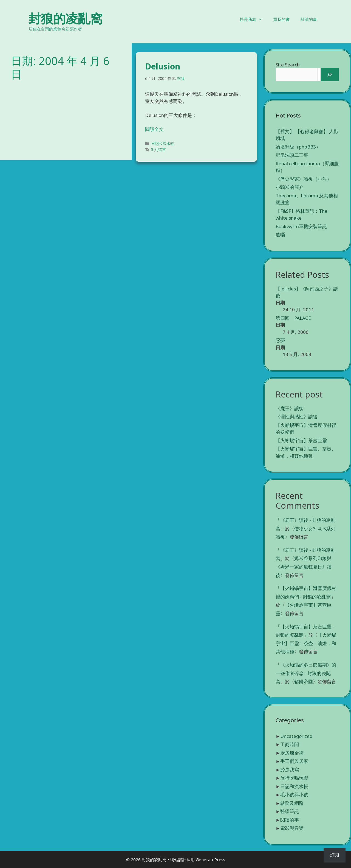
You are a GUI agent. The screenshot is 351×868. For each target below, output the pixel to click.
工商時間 (290, 744)
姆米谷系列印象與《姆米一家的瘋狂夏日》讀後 (304, 567)
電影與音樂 (292, 828)
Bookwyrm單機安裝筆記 (301, 226)
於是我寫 (254, 19)
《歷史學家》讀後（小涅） (304, 179)
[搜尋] (330, 75)
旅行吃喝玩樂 (294, 778)
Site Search (288, 65)
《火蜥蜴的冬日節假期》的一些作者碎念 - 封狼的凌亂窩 (306, 673)
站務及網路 (292, 803)
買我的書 (281, 19)
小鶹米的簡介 (290, 187)
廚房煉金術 (292, 753)
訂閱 (335, 855)
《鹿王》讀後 (290, 408)
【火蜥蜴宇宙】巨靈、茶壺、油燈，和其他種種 (306, 643)
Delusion (163, 66)
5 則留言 (158, 149)
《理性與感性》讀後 (297, 417)
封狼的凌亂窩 (66, 18)
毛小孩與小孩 (294, 795)
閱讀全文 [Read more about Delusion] (154, 129)
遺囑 (280, 235)
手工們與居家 (294, 761)
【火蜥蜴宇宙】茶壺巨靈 (301, 440)
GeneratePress (210, 859)
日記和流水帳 (163, 143)
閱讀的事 (309, 19)
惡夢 (280, 340)
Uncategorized (296, 736)
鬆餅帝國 (304, 681)
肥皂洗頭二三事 (292, 155)
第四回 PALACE (293, 318)
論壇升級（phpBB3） (298, 147)
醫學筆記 (290, 811)
